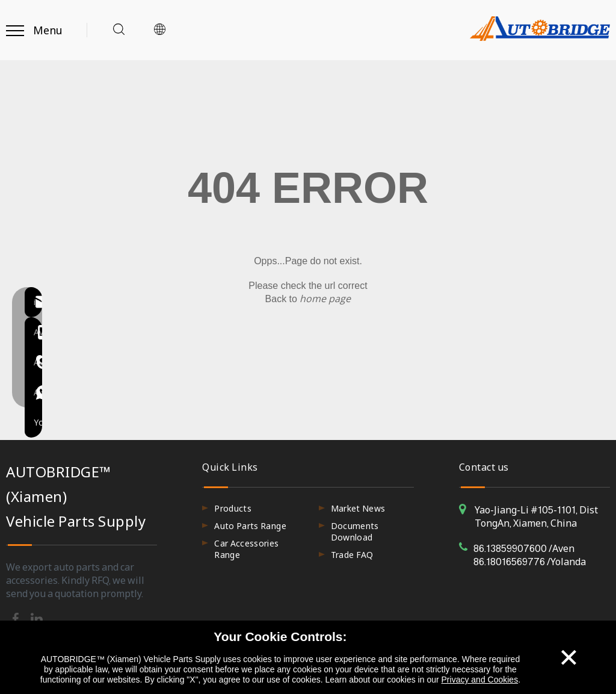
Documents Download (355, 531)
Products (233, 508)
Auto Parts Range (250, 526)
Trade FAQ (352, 555)
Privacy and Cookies (480, 680)
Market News (358, 508)
